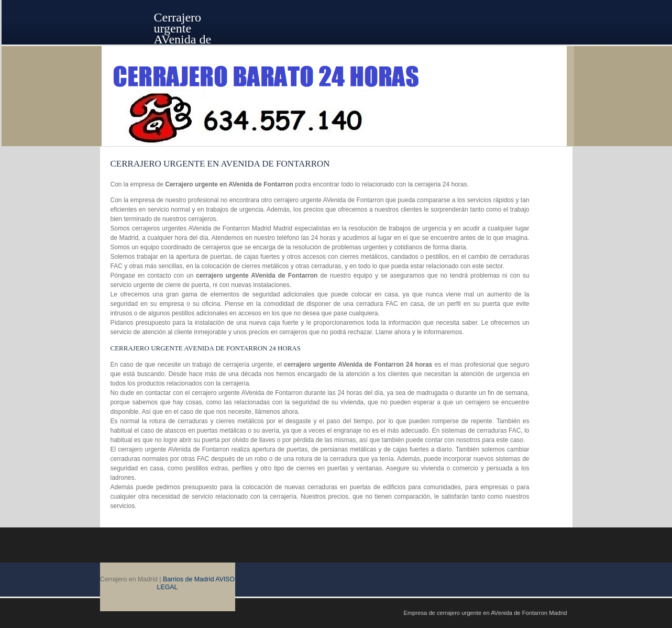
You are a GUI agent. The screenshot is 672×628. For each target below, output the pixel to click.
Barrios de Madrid (189, 579)
